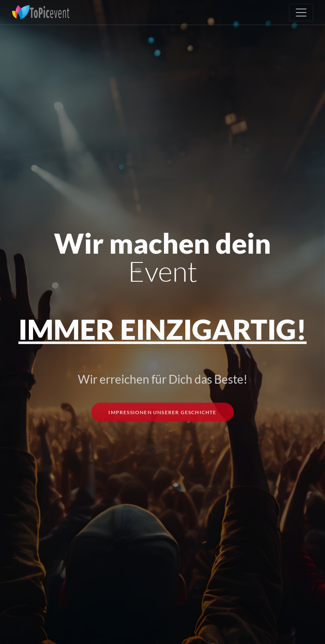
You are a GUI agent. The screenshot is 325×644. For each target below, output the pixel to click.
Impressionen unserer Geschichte (162, 425)
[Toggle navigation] (301, 13)
